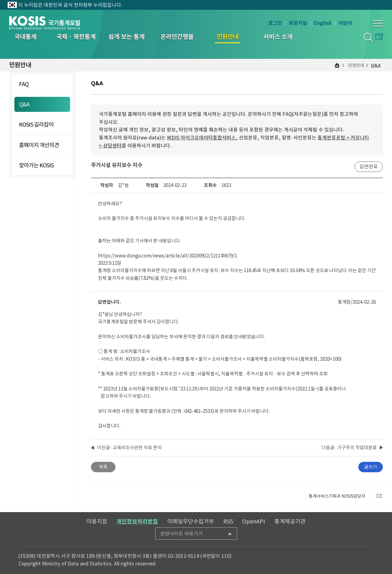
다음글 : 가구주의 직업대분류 (349, 448)
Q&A (376, 65)
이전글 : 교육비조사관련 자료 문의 (129, 448)
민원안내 (356, 65)
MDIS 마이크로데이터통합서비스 (201, 138)
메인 (337, 65)
